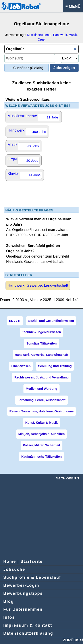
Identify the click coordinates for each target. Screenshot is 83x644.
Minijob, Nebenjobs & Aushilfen (41, 434)
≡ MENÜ (73, 6)
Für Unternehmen (23, 609)
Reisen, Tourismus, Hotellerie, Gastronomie (42, 411)
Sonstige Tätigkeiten (41, 343)
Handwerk (60, 35)
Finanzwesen (21, 366)
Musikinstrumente (39, 35)
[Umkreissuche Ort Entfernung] (70, 58)
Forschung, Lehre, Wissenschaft (41, 400)
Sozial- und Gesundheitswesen (51, 321)
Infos (9, 617)
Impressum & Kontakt (28, 625)
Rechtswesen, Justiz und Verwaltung (41, 377)
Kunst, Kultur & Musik (41, 423)
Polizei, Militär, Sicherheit (41, 445)
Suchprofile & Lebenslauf (32, 577)
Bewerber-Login (21, 585)
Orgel (41, 39)
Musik (73, 35)
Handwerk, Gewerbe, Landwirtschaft (38, 285)
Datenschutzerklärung (28, 633)
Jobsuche (14, 569)
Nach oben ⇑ (68, 478)
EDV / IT (15, 321)
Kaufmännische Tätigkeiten (41, 457)
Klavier (25, 175)
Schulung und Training (55, 366)
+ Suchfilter (27, 68)
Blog (9, 601)
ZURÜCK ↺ (73, 640)
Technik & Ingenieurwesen (42, 332)
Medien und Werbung (41, 389)
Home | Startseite (23, 561)
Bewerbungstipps (23, 593)
